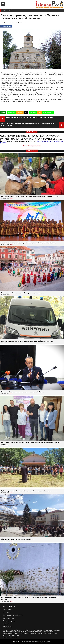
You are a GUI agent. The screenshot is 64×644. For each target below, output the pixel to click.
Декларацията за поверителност (13, 615)
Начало (4, 10)
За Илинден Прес (9, 618)
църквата (20, 112)
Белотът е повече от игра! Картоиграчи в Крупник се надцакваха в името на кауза (30, 196)
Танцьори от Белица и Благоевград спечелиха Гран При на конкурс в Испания (28, 243)
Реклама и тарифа (9, 621)
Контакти (6, 624)
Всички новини (8, 610)
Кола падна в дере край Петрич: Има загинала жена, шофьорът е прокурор (27, 341)
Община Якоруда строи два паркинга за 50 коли (18, 539)
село (26, 112)
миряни (3, 112)
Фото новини (7, 612)
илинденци (33, 112)
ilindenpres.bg (16, 642)
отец (39, 112)
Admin (3, 23)
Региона (10, 10)
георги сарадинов (48, 112)
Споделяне (6, 26)
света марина (11, 112)
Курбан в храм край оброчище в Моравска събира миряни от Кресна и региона (29, 491)
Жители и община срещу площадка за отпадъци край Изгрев (22, 392)
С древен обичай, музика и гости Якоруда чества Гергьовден (22, 293)
